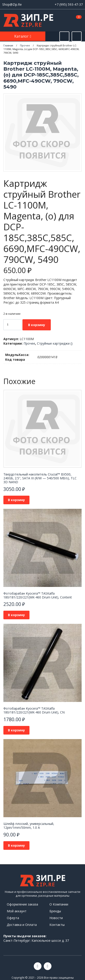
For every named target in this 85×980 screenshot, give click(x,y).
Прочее (29, 343)
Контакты (57, 925)
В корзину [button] (16, 500)
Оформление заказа (22, 904)
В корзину (37, 325)
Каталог (22, 36)
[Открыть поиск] (64, 36)
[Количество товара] (12, 325)
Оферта (13, 918)
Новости (56, 918)
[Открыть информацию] (77, 36)
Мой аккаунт (17, 911)
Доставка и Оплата (22, 925)
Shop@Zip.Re (12, 4)
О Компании (59, 904)
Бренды (55, 911)
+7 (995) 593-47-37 (69, 4)
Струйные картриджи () (55, 343)
